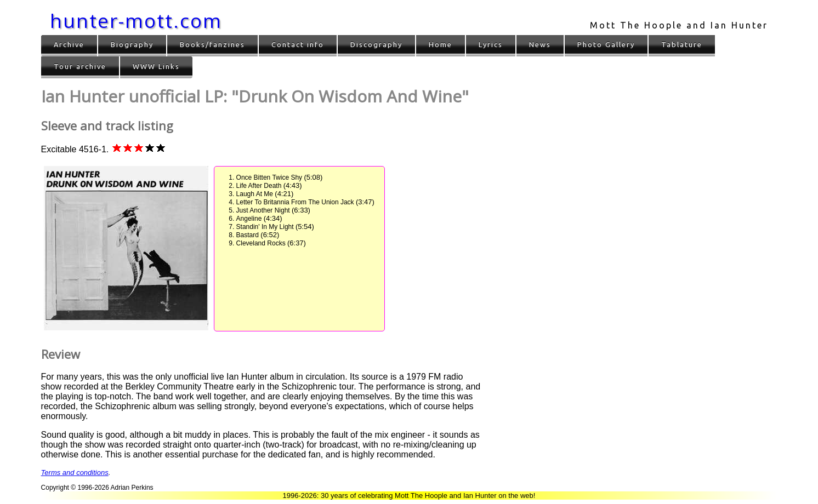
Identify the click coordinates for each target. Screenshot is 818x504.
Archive (69, 44)
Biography (132, 44)
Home (441, 44)
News (540, 44)
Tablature (682, 44)
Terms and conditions (75, 472)
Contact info (298, 44)
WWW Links (156, 66)
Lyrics (491, 44)
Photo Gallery (606, 44)
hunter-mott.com (136, 21)
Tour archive (80, 66)
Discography (376, 44)
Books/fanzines (212, 44)
